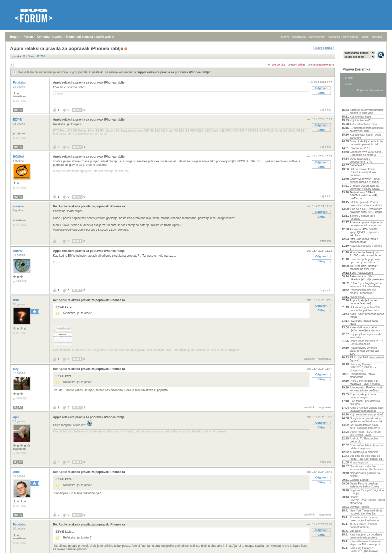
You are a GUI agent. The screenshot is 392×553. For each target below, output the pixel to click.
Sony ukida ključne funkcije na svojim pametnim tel (366, 143)
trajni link (325, 110)
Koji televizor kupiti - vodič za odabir (366, 136)
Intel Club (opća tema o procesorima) (364, 240)
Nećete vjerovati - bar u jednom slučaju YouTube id (366, 468)
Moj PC (18, 110)
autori (365, 37)
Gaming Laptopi (359, 480)
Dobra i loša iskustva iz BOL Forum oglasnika (367, 342)
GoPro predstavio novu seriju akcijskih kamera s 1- (366, 426)
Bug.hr (15, 37)
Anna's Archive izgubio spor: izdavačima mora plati (367, 409)
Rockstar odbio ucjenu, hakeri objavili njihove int (365, 519)
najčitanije (334, 37)
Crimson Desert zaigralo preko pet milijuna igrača (365, 187)
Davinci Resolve (360, 507)
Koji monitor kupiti (361, 117)
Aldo (17, 472)
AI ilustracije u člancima (364, 452)
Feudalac (20, 83)
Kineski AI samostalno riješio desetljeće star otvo (366, 329)
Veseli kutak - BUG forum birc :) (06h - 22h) (365, 433)
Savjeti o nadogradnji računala (363, 217)
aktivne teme (317, 37)
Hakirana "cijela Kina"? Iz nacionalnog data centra (365, 309)
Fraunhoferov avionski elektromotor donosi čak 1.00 (364, 351)
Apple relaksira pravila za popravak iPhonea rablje (174, 72)
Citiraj (321, 93)
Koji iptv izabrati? (360, 120)
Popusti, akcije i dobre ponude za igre (363, 396)
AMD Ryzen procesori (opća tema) (367, 315)
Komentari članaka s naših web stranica (95, 37)
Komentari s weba (50, 37)
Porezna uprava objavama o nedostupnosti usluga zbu (367, 224)
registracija (299, 37)
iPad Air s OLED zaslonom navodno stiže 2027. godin (366, 210)
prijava (285, 37)
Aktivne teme (353, 103)
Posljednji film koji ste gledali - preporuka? (363, 291)
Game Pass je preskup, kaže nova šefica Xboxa (364, 485)
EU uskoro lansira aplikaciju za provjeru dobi (367, 129)
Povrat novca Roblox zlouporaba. (362, 375)
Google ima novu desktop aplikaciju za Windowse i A (366, 420)
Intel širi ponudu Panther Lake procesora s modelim (366, 204)
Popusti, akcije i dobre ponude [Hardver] (363, 302)
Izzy (16, 369)
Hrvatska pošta (359, 462)
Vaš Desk (355, 531)
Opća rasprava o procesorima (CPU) (361, 160)
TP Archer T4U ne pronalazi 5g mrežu (367, 359)
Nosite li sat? (358, 297)
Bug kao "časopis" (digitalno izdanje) (367, 492)
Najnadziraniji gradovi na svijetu (365, 474)
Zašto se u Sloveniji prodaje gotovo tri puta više (367, 111)
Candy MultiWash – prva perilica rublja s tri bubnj (365, 180)
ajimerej (19, 206)
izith (16, 300)
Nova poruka (324, 48)
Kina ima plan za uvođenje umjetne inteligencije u (366, 536)
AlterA (18, 251)
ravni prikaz (298, 65)
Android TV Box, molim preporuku (364, 440)
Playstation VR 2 (360, 148)
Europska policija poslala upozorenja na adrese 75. (365, 261)
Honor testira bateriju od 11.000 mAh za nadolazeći (366, 254)
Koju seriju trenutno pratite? (367, 414)
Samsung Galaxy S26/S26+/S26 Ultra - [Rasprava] (363, 367)
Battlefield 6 (357, 165)
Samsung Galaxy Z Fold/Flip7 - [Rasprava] (364, 549)
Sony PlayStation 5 (361, 273)
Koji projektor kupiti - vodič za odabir (366, 336)
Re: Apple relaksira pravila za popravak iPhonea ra (89, 206)
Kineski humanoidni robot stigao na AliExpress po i (365, 543)
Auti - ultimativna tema (363, 124)
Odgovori (321, 88)
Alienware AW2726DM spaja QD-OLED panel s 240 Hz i (364, 232)
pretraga (377, 37)
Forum (28, 37)
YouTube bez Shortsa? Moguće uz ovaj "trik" (364, 267)
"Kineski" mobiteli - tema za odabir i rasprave (366, 447)
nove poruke (351, 37)
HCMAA (19, 157)
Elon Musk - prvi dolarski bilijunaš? (365, 402)
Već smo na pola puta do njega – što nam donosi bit (366, 457)
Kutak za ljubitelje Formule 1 (366, 247)
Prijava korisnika (356, 69)
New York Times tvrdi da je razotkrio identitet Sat (366, 512)
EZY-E (18, 120)
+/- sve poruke (276, 65)
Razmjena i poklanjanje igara (364, 322)
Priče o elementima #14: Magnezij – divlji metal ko (365, 382)
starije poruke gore (323, 65)
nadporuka (324, 359)
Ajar (16, 417)
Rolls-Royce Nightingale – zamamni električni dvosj (366, 285)
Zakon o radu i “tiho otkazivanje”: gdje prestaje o (367, 278)
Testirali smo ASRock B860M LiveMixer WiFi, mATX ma (364, 195)
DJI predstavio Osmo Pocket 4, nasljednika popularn (363, 172)
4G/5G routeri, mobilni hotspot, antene (363, 525)
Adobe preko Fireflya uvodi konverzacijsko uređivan (366, 389)
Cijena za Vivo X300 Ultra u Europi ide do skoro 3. (366, 153)
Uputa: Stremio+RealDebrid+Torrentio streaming (367, 500)
